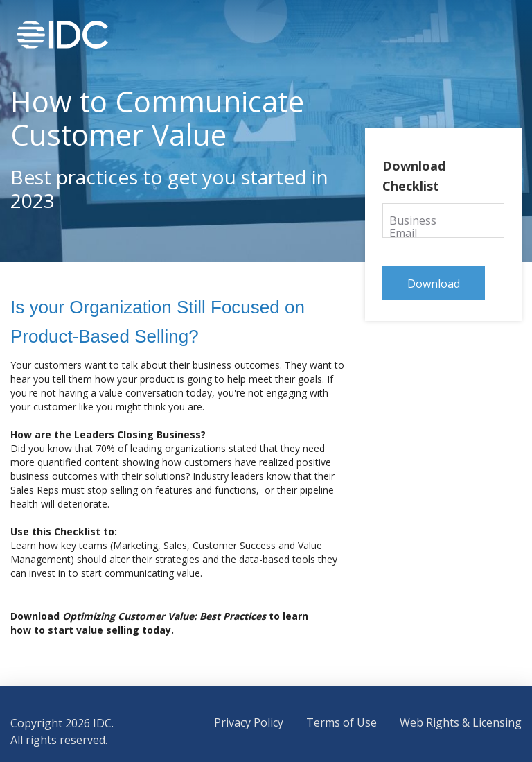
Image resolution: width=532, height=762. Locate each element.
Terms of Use (342, 722)
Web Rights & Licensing (461, 722)
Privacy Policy (249, 722)
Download (434, 284)
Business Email (428, 220)
